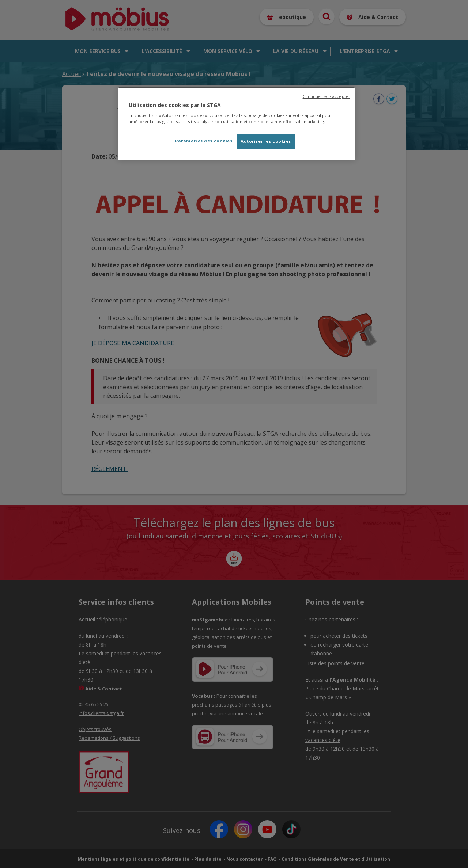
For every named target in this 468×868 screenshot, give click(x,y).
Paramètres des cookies (204, 141)
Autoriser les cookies (266, 141)
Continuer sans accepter (326, 96)
